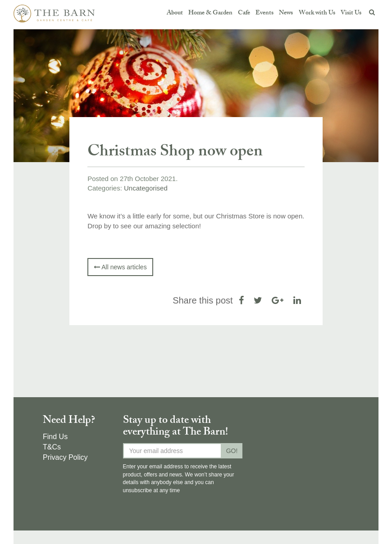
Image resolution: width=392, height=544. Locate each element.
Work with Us (317, 13)
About (175, 13)
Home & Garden (210, 13)
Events (264, 13)
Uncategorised (146, 188)
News (286, 13)
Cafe (244, 13)
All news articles (120, 267)
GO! (232, 451)
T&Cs (52, 447)
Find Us (55, 437)
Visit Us (351, 13)
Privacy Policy (65, 457)
